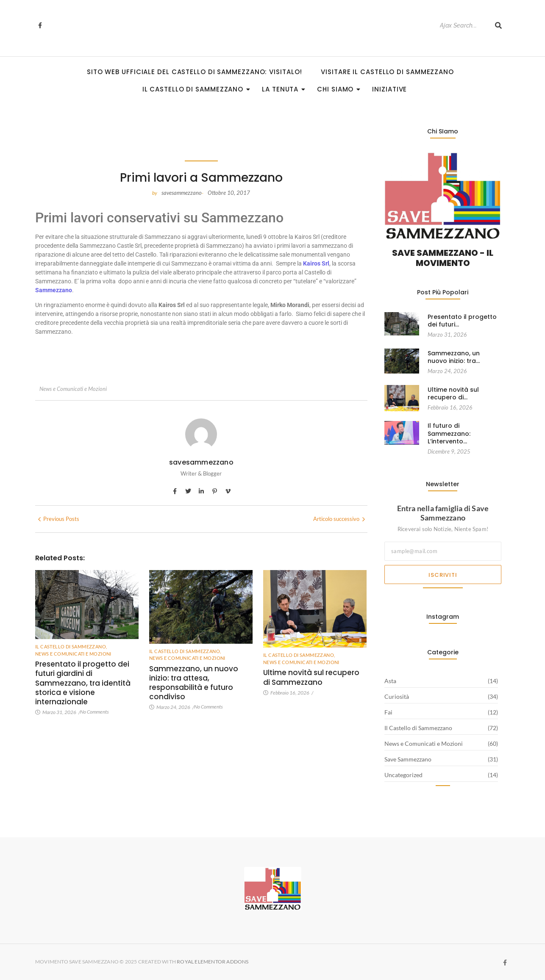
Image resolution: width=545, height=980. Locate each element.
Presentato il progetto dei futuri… (462, 321)
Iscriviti (443, 575)
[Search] (463, 26)
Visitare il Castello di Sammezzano (387, 72)
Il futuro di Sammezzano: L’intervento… (449, 433)
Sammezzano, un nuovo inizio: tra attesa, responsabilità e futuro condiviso (194, 683)
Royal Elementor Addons (213, 962)
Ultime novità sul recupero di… (453, 393)
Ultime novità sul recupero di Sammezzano (311, 677)
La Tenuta (283, 89)
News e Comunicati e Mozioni (73, 389)
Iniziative (389, 89)
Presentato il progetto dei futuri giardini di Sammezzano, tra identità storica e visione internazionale (83, 683)
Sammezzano (54, 290)
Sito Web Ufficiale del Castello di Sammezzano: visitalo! (195, 72)
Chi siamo (338, 89)
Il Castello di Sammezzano (196, 89)
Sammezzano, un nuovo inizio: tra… (454, 357)
